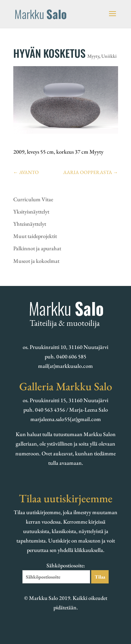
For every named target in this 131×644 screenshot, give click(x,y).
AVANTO (26, 172)
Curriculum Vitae (33, 199)
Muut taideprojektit (35, 236)
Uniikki (109, 56)
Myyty (93, 56)
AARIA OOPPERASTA (91, 172)
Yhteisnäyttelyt (30, 224)
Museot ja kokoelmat (36, 261)
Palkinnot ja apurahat (37, 248)
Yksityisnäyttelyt (31, 212)
